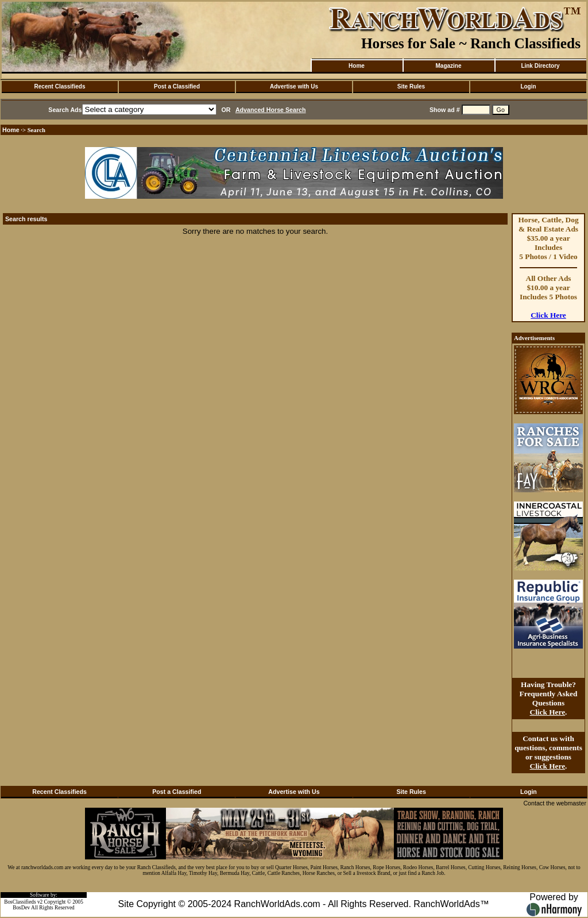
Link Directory (540, 66)
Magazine (448, 66)
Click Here (548, 315)
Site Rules (411, 86)
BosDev (21, 908)
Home (357, 66)
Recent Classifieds (60, 86)
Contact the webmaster (555, 803)
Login (528, 86)
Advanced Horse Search (271, 110)
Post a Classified (177, 86)
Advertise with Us (294, 86)
